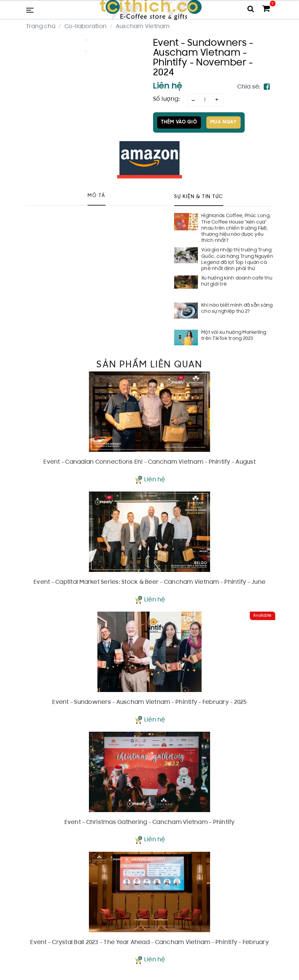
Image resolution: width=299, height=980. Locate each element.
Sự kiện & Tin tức (199, 197)
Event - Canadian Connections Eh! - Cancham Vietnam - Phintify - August (149, 462)
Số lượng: (167, 99)
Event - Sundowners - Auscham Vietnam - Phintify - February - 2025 (149, 703)
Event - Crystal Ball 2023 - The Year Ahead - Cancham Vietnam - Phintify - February (149, 943)
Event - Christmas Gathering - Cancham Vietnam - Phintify (150, 823)
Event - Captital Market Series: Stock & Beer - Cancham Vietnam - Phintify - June (149, 582)
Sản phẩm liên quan (149, 365)
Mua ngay (223, 122)
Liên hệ (155, 480)
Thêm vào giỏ (179, 122)
